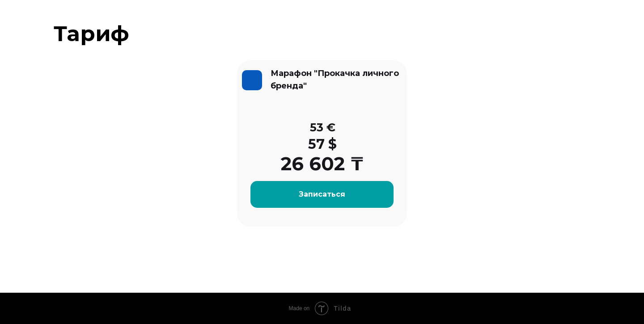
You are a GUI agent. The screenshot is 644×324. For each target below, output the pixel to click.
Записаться (322, 194)
